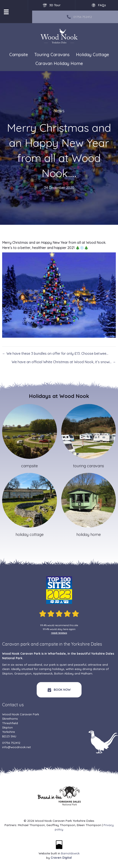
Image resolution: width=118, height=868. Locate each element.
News (59, 111)
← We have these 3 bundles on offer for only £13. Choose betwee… (55, 353)
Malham (87, 673)
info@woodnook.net (17, 747)
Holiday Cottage (92, 55)
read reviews (59, 633)
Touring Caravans (52, 55)
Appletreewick (43, 673)
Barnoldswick (70, 853)
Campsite (19, 55)
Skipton (7, 673)
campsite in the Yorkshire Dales (71, 644)
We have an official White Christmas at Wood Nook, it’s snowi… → (64, 362)
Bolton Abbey (64, 673)
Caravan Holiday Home (59, 63)
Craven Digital (61, 858)
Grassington (23, 673)
